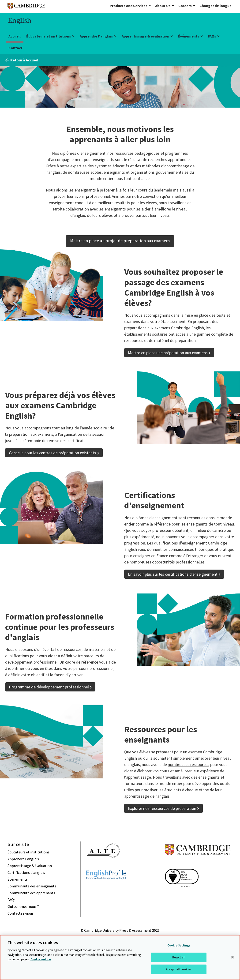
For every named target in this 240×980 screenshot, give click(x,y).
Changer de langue (216, 6)
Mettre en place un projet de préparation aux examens (120, 241)
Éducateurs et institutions (49, 36)
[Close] (232, 957)
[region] (120, 957)
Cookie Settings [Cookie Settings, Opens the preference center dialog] (179, 945)
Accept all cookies (179, 969)
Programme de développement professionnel (49, 687)
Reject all (179, 957)
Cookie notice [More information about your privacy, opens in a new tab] (41, 959)
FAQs (212, 36)
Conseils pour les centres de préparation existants (52, 453)
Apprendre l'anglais (96, 36)
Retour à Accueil (24, 60)
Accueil (15, 36)
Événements (189, 36)
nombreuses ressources (189, 764)
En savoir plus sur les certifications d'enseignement (173, 574)
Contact (15, 48)
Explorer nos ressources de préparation (162, 808)
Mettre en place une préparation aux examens (168, 353)
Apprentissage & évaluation (145, 36)
